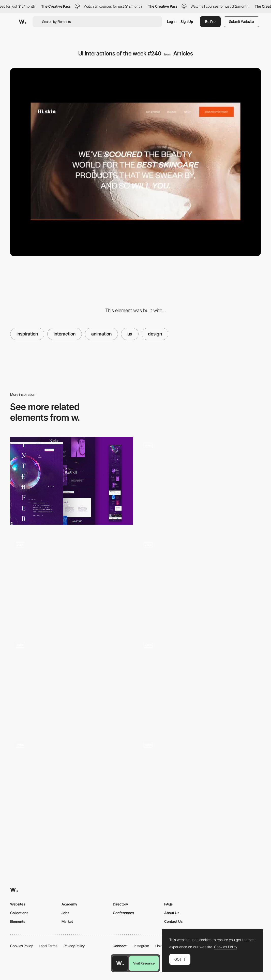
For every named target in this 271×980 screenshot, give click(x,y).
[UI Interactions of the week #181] (199, 583)
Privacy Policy (74, 946)
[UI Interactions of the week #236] (72, 682)
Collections (19, 913)
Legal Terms (48, 946)
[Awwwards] (23, 22)
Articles (183, 53)
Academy (69, 904)
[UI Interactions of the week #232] (199, 483)
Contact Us (173, 921)
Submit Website (242, 21)
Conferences (123, 913)
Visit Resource (144, 963)
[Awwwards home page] (120, 963)
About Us (172, 913)
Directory (121, 904)
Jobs (65, 913)
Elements (18, 921)
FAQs (168, 904)
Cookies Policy (21, 946)
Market (67, 921)
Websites (18, 904)
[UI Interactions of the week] (72, 583)
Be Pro (210, 21)
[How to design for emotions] (72, 481)
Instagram (141, 946)
